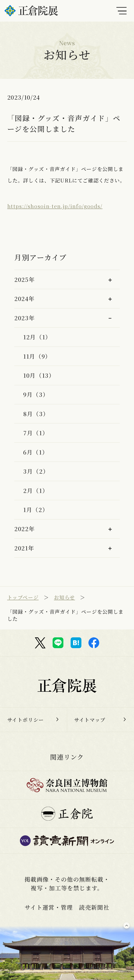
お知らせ (64, 597)
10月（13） (39, 375)
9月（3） (36, 394)
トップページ (23, 597)
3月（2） (36, 471)
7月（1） (36, 433)
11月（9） (37, 356)
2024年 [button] (24, 298)
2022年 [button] (25, 529)
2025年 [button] (25, 279)
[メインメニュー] (121, 11)
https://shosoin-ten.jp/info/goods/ (55, 206)
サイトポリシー (26, 720)
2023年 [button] (25, 318)
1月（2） (36, 510)
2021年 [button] (24, 548)
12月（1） (37, 337)
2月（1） (36, 490)
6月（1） (36, 452)
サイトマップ (90, 720)
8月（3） (36, 414)
